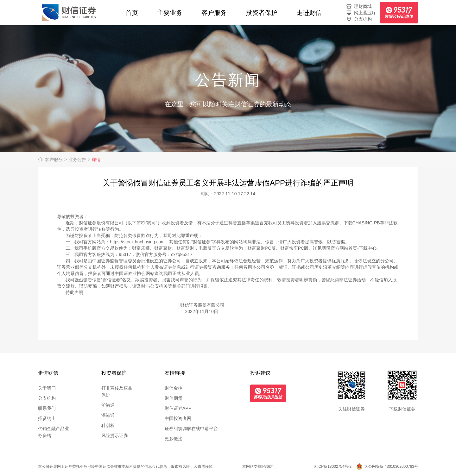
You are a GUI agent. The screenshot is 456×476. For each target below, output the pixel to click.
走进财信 (309, 13)
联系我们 (47, 408)
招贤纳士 (47, 418)
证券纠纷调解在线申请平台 (191, 429)
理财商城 (359, 6)
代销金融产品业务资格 (54, 432)
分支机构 (359, 19)
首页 (132, 13)
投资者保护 (262, 13)
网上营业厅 (361, 13)
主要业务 (170, 13)
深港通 (108, 415)
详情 (96, 160)
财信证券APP (178, 408)
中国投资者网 (178, 418)
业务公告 (79, 160)
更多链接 (174, 439)
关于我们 (47, 388)
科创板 (108, 425)
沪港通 (108, 405)
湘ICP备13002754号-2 (332, 467)
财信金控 (174, 388)
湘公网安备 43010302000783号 (391, 467)
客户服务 (214, 13)
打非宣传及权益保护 (117, 391)
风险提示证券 (115, 435)
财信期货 (174, 398)
